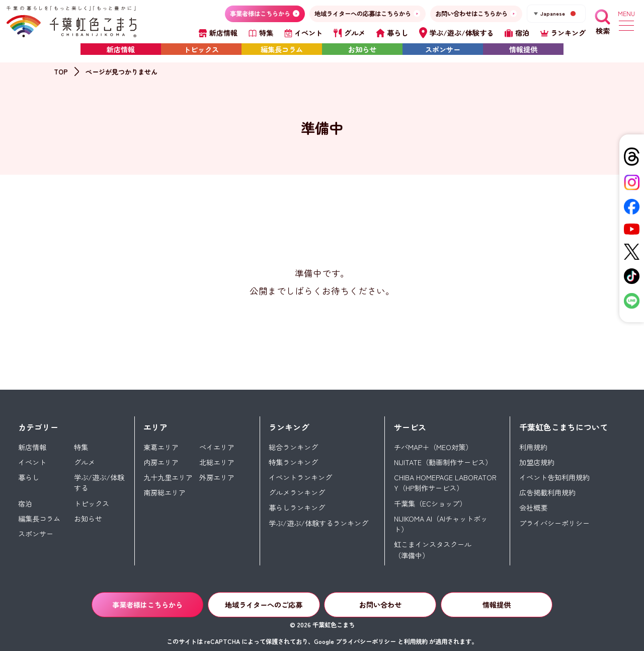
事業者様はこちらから (147, 605)
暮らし (29, 477)
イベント (32, 462)
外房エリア (217, 477)
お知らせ (362, 49)
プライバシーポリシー (554, 523)
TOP (61, 72)
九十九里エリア (168, 477)
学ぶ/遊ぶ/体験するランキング (318, 523)
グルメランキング (297, 492)
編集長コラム (282, 49)
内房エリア (161, 462)
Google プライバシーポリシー (355, 641)
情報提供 (523, 49)
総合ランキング (293, 447)
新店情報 (121, 49)
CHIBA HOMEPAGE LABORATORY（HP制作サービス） (445, 483)
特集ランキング (293, 462)
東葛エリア (161, 447)
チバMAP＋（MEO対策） (433, 447)
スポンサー (443, 49)
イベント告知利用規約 (554, 477)
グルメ (85, 462)
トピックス (201, 49)
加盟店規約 (537, 462)
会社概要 (533, 508)
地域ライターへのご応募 (264, 605)
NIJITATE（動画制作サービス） (443, 462)
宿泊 (25, 503)
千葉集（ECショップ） (430, 503)
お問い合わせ (380, 605)
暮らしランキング (297, 508)
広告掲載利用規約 (547, 492)
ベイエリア (217, 447)
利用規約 (533, 447)
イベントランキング (300, 477)
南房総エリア (165, 492)
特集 (81, 447)
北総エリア (217, 462)
